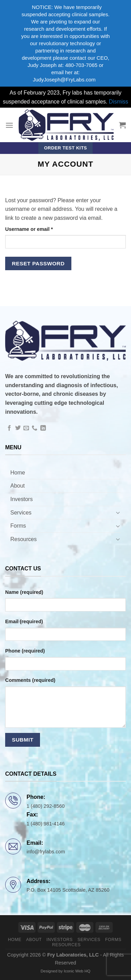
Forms (18, 526)
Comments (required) (30, 680)
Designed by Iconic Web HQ (65, 971)
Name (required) (24, 592)
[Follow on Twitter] (18, 428)
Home (18, 473)
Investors (22, 499)
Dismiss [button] (119, 102)
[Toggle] (118, 512)
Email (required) (24, 621)
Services (21, 513)
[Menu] (9, 125)
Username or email (40, 229)
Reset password (38, 263)
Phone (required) (25, 651)
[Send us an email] (26, 428)
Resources (23, 539)
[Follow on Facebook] (9, 428)
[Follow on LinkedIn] (43, 428)
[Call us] (34, 428)
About (18, 486)
